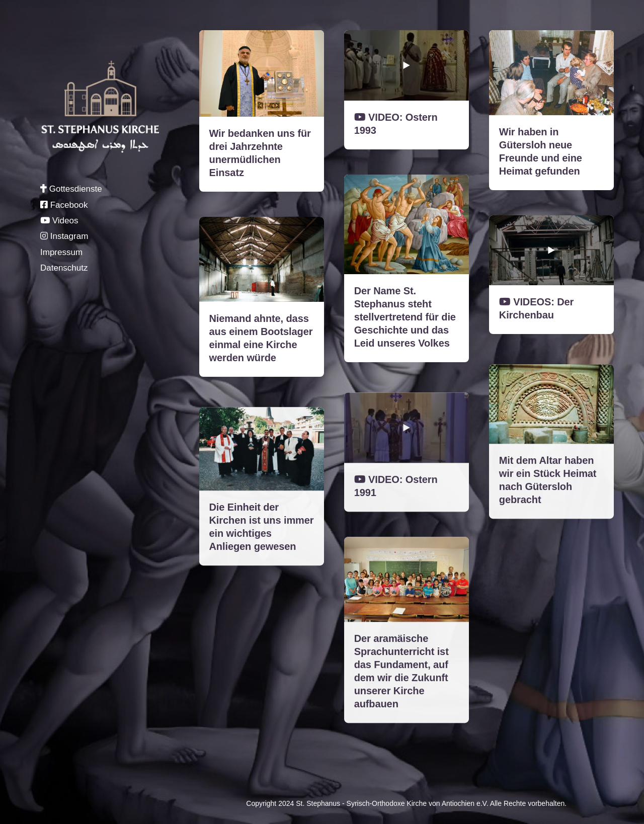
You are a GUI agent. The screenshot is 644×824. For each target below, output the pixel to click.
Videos (59, 221)
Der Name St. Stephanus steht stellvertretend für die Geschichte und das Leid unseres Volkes (405, 317)
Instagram (64, 236)
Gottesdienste (71, 189)
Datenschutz (64, 268)
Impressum (61, 252)
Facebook (64, 205)
